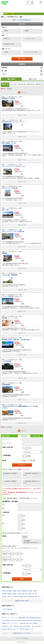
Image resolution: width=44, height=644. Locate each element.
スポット (4, 74)
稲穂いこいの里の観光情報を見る (22, 20)
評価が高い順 (39, 84)
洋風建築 (35, 623)
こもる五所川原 (6, 361)
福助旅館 (4, 253)
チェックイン (6, 439)
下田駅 (4, 591)
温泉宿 (6, 31)
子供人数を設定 (27, 452)
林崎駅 (14, 594)
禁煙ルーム (7, 39)
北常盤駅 (4, 594)
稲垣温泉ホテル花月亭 (8, 98)
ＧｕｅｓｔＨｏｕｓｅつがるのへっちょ (14, 166)
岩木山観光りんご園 (7, 626)
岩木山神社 (30, 621)
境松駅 (35, 591)
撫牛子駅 (25, 594)
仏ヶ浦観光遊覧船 (21, 618)
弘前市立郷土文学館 (16, 621)
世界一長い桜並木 (37, 626)
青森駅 (14, 591)
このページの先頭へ (22, 638)
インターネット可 (30, 39)
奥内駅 (19, 591)
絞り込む (22, 59)
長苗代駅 (30, 591)
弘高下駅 (37, 597)
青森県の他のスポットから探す (22, 633)
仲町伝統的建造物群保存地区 (34, 618)
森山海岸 (24, 621)
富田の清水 (29, 623)
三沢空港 (4, 609)
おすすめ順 (14, 84)
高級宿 (27, 31)
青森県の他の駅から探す (22, 601)
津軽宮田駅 (24, 591)
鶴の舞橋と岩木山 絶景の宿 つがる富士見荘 (16, 340)
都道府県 (4, 68)
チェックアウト (7, 443)
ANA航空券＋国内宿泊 (11, 473)
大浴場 (6, 52)
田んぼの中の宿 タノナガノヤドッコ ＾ (14, 122)
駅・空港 (4, 71)
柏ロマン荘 (5, 210)
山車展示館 (22, 623)
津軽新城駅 (9, 591)
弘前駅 (30, 594)
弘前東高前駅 (30, 597)
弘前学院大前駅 (22, 597)
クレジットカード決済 (31, 52)
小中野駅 (19, 594)
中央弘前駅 (14, 597)
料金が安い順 (22, 84)
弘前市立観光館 (6, 621)
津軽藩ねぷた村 (6, 623)
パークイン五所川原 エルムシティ (12, 296)
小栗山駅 (4, 597)
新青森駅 (10, 594)
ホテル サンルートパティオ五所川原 (13, 232)
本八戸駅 (35, 594)
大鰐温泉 (4, 629)
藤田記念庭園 (37, 621)
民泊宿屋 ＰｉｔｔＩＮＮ (10, 318)
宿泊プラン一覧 (22, 115)
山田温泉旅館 (6, 385)
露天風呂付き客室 (9, 44)
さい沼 (31, 629)
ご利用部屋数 (6, 455)
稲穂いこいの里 (10, 14)
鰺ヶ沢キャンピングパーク (9, 618)
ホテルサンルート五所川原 (10, 188)
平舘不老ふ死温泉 (24, 629)
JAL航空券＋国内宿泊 (10, 481)
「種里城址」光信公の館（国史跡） (22, 626)
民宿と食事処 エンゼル (9, 143)
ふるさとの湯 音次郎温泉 (10, 275)
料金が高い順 (30, 84)
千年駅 (9, 597)
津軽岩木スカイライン (13, 629)
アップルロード (15, 623)
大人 (23, 448)
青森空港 (10, 609)
